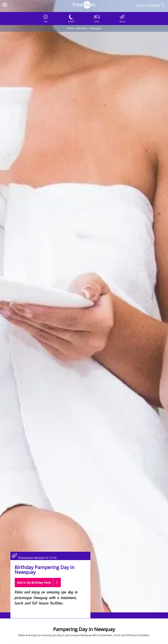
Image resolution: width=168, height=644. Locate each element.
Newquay (96, 28)
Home (71, 28)
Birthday (82, 28)
